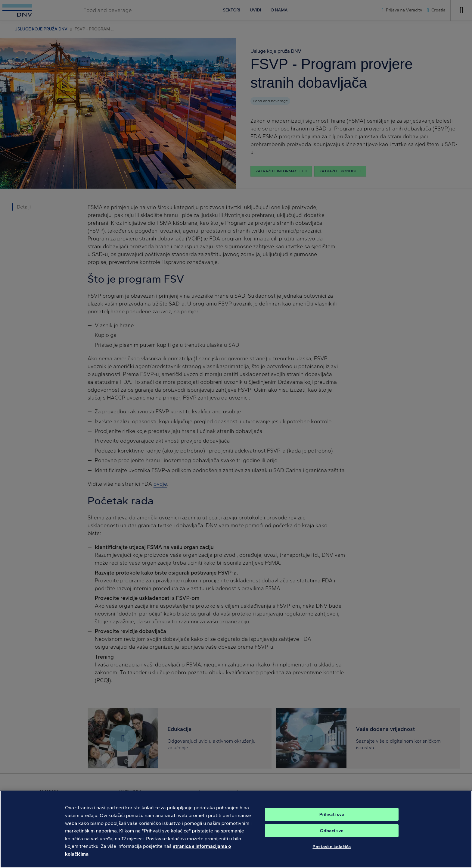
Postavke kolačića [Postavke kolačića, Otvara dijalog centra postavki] (332, 852)
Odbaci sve (332, 836)
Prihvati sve (332, 820)
